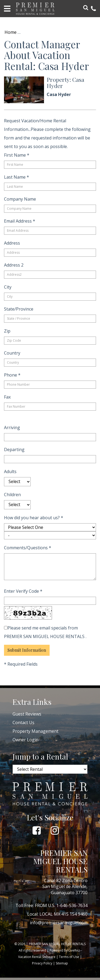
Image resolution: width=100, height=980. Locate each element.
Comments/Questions (28, 548)
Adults (10, 471)
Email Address (20, 221)
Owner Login (25, 740)
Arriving (12, 428)
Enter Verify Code (23, 591)
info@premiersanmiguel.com (59, 923)
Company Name (20, 199)
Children (12, 495)
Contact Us (23, 723)
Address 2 (14, 265)
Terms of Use (69, 957)
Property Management (35, 731)
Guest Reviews (27, 714)
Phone (12, 375)
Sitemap (62, 963)
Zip (7, 331)
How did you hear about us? (34, 518)
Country (12, 353)
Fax (7, 397)
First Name (17, 155)
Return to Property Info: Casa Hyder (60, 32)
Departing (14, 450)
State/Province (19, 309)
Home (11, 32)
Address (12, 243)
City (8, 287)
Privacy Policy (42, 963)
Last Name (17, 177)
